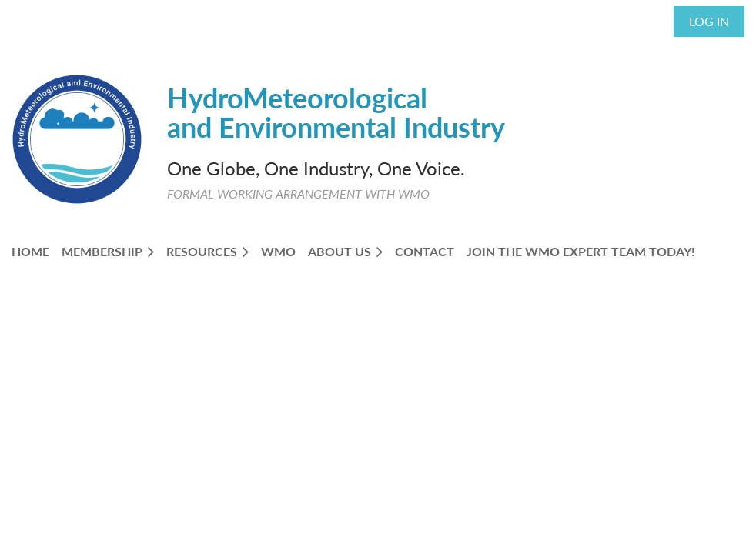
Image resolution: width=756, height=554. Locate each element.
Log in (709, 21)
